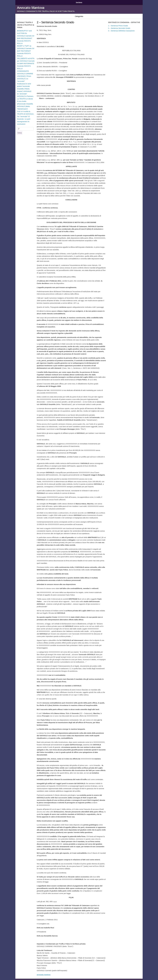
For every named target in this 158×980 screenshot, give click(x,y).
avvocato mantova (44, 972)
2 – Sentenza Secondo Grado (52, 2)
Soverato (102, 15)
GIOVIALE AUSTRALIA (58, 15)
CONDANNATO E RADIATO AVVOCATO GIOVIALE (33, 15)
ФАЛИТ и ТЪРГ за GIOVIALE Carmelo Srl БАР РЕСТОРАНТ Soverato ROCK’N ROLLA (26, 49)
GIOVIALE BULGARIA (75, 15)
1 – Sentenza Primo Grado (27, 2)
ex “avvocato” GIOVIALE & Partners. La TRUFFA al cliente (25, 94)
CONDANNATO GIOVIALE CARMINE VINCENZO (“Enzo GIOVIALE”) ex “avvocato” (25, 74)
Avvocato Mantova (31, 7)
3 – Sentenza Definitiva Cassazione (80, 2)
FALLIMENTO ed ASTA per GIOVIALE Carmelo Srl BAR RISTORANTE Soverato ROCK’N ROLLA (26, 61)
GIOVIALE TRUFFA (90, 15)
